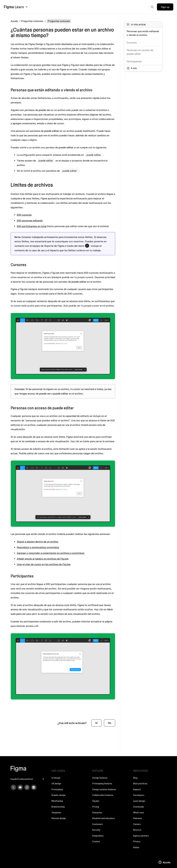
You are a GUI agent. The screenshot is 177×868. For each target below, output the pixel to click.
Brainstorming (58, 807)
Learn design (139, 801)
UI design (56, 778)
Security (96, 830)
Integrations (98, 836)
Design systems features (104, 789)
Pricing (96, 807)
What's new (139, 813)
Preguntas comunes (32, 21)
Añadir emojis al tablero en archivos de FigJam (43, 559)
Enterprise (97, 813)
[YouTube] (20, 787)
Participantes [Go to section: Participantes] (134, 61)
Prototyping (57, 789)
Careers (137, 824)
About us (137, 830)
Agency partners (141, 836)
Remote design (59, 818)
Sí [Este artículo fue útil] (96, 723)
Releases (138, 818)
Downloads (138, 807)
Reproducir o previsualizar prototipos (38, 547)
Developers (139, 795)
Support (137, 789)
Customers (97, 824)
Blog (135, 778)
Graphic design (58, 795)
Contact (96, 841)
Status (136, 847)
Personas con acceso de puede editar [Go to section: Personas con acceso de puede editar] (140, 52)
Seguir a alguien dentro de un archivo (38, 542)
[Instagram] (27, 787)
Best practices (140, 783)
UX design (56, 783)
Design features (100, 778)
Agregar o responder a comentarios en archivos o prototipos (51, 553)
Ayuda (14, 21)
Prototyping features (102, 783)
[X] (13, 787)
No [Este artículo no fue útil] (110, 723)
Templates (56, 813)
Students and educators (104, 818)
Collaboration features (103, 795)
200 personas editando (30, 220)
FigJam (96, 801)
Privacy (137, 841)
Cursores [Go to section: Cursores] (132, 42)
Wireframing (57, 801)
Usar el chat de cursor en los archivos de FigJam (44, 564)
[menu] (27, 779)
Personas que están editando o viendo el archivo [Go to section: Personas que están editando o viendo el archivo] (143, 33)
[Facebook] (34, 787)
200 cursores (24, 215)
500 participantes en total (32, 226)
